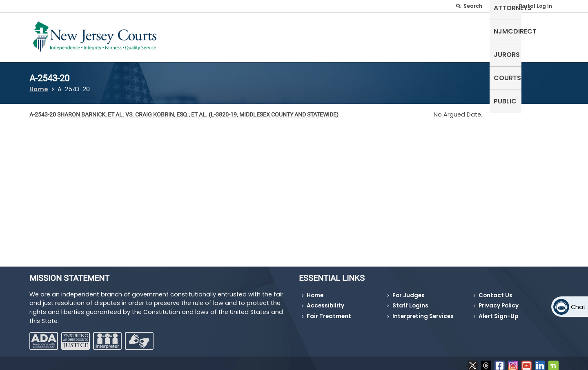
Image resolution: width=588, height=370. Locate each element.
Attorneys (384, 35)
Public (543, 35)
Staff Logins (410, 301)
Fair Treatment (329, 311)
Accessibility (325, 301)
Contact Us (496, 290)
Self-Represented (326, 35)
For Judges (409, 290)
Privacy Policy (499, 301)
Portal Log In (536, 6)
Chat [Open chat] (578, 307)
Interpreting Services (423, 311)
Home (39, 84)
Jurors (475, 35)
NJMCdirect (432, 35)
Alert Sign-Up (498, 311)
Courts (510, 35)
